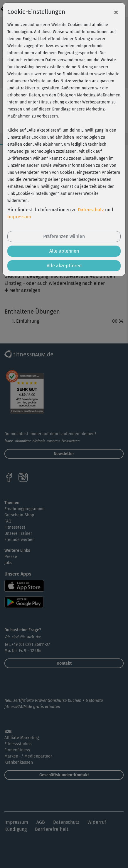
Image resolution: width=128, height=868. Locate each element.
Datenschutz (91, 210)
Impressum (19, 217)
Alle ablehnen (64, 251)
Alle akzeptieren (64, 266)
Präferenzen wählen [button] (64, 236)
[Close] (116, 12)
